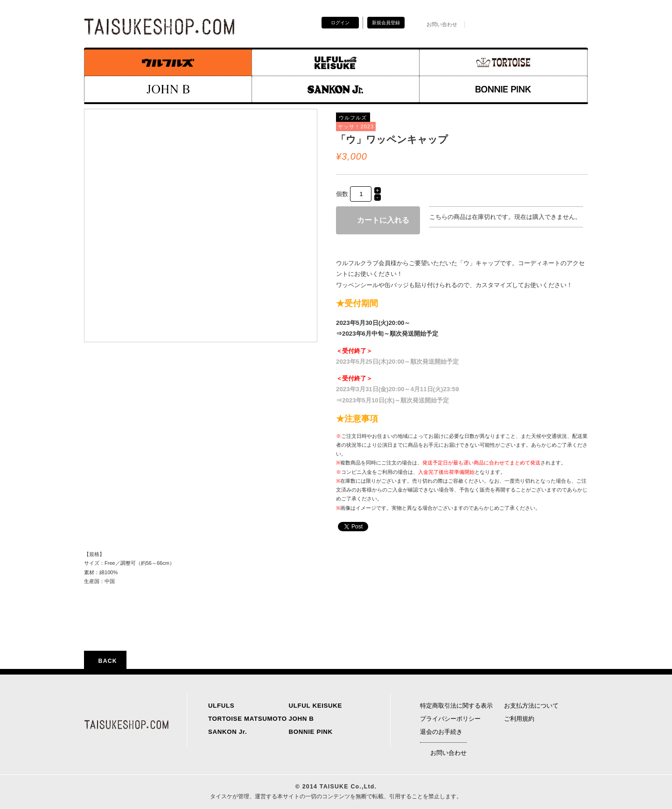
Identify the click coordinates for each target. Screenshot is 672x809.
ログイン (340, 23)
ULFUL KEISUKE (316, 706)
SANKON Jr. (227, 732)
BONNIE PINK (311, 732)
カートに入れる (378, 220)
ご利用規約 (519, 719)
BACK (105, 661)
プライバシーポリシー (450, 719)
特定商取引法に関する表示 (456, 706)
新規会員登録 (386, 23)
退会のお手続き (441, 732)
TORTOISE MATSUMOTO (248, 719)
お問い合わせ (437, 24)
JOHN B (301, 719)
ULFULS (221, 706)
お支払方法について (531, 706)
